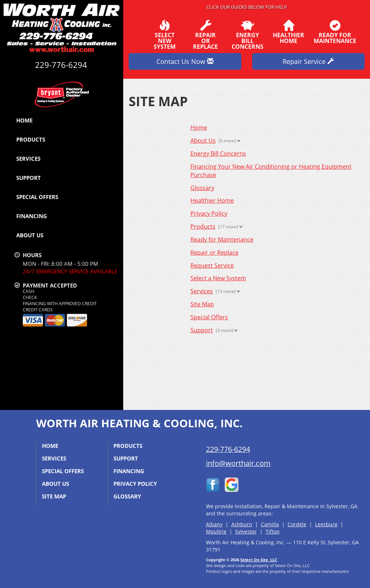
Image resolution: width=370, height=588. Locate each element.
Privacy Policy (209, 213)
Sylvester (246, 531)
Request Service (212, 265)
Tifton (273, 531)
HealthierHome (289, 32)
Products (31, 139)
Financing (32, 216)
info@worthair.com (238, 463)
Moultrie (216, 531)
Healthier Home (212, 200)
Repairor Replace (206, 35)
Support (29, 178)
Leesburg (326, 524)
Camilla (270, 524)
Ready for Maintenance (222, 239)
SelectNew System (164, 35)
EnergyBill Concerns (248, 35)
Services (28, 159)
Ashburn (242, 524)
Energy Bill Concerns (218, 154)
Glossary (202, 188)
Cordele (297, 524)
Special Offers (37, 197)
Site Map (202, 304)
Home (24, 120)
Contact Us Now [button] (185, 61)
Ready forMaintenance (335, 32)
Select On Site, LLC (259, 560)
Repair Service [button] (308, 61)
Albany (214, 524)
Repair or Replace (214, 252)
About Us (30, 235)
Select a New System (218, 278)
